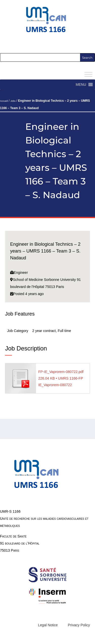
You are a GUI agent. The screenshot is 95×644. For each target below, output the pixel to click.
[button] (81, 85)
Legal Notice (48, 625)
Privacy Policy (79, 625)
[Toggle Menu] (88, 75)
